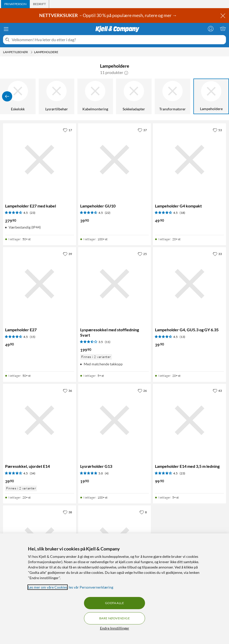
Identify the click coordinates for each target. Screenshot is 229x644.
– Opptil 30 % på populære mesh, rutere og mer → (108, 15)
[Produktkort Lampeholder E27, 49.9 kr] (40, 284)
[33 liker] (217, 254)
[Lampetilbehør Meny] (32, 52)
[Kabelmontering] (95, 96)
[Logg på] (211, 28)
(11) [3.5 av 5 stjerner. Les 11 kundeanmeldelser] (108, 342)
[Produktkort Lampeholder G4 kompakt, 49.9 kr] (189, 160)
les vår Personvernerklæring (91, 587)
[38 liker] (67, 512)
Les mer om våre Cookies (48, 587)
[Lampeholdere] (211, 96)
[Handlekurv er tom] (223, 28)
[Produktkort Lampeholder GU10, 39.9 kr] (115, 160)
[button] (126, 72)
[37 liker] (142, 130)
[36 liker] (67, 391)
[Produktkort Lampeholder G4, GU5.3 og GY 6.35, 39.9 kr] (189, 284)
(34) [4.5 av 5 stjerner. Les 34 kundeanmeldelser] (33, 473)
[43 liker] (217, 391)
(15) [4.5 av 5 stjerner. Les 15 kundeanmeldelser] (33, 337)
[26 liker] (142, 391)
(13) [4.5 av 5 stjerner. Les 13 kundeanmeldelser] (182, 337)
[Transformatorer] (173, 96)
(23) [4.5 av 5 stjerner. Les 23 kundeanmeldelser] (33, 213)
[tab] (15, 4)
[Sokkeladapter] (134, 96)
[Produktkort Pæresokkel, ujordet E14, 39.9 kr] (40, 420)
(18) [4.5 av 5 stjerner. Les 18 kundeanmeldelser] (182, 213)
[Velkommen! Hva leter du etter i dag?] (118, 40)
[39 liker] (67, 254)
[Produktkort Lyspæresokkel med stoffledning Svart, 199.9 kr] (115, 284)
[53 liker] (217, 130)
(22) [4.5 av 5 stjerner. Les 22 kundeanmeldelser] (108, 213)
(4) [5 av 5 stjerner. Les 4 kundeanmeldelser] (107, 473)
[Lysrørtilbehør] (56, 96)
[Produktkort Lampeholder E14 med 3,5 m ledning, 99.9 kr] (189, 420)
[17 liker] (67, 130)
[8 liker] (143, 512)
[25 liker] (142, 254)
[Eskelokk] (18, 96)
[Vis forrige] (7, 96)
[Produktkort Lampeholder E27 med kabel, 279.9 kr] (40, 160)
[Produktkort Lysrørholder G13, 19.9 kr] (115, 420)
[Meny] (6, 29)
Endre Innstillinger (115, 628)
